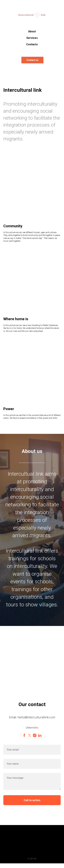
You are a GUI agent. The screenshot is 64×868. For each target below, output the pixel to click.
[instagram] (35, 735)
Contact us (32, 60)
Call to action (32, 800)
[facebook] (24, 735)
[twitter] (29, 735)
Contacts (32, 44)
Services (32, 38)
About (32, 31)
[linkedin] (40, 735)
